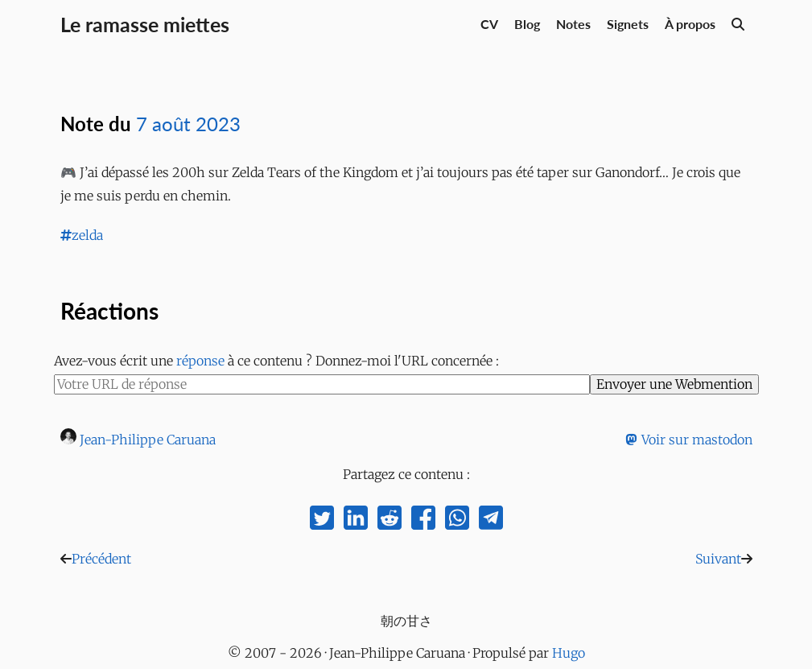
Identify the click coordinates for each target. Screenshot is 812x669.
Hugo (569, 653)
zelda (82, 235)
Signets (628, 24)
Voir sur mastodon (688, 440)
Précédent (101, 559)
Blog (527, 24)
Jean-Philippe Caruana (148, 440)
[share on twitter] (322, 521)
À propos (690, 24)
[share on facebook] (423, 521)
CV (489, 24)
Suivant (718, 559)
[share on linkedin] (356, 521)
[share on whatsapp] (457, 521)
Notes (573, 24)
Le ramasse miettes (145, 24)
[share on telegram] (491, 521)
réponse (200, 361)
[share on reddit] (390, 521)
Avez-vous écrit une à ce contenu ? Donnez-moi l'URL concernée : (276, 361)
